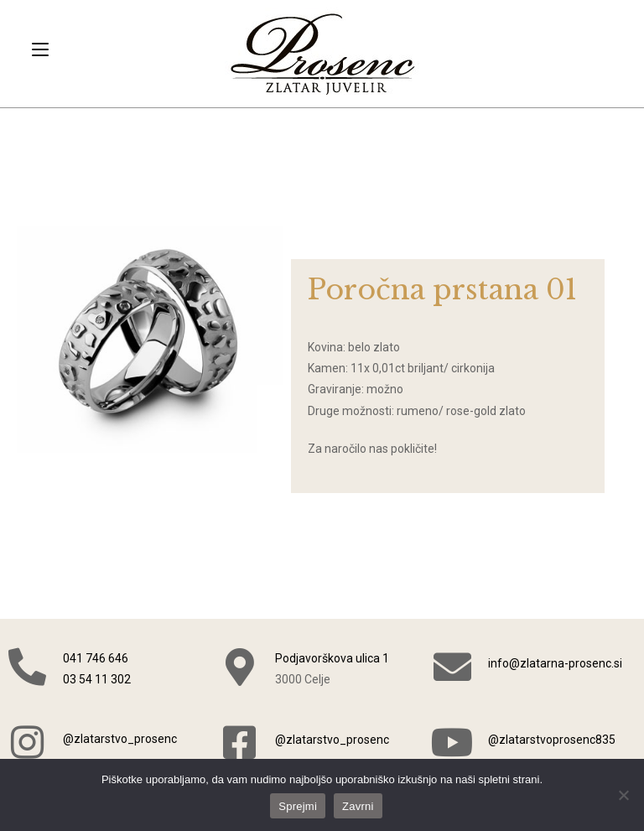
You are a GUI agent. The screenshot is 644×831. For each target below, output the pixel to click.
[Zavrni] (623, 795)
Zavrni (358, 806)
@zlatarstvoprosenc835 (552, 740)
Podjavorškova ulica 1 (332, 658)
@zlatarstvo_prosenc (120, 739)
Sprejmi (298, 806)
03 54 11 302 (97, 679)
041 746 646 (96, 658)
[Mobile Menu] (40, 49)
